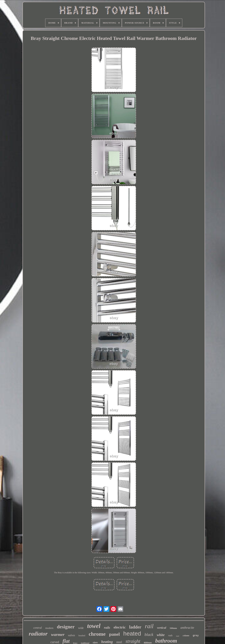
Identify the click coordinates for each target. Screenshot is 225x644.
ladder (135, 627)
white (161, 635)
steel (119, 642)
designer (66, 627)
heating (107, 642)
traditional (85, 643)
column (186, 636)
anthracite (187, 628)
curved (55, 642)
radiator (38, 634)
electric (120, 627)
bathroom (166, 641)
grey (196, 636)
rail (149, 626)
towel (94, 626)
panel (115, 634)
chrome (97, 634)
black (149, 635)
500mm (173, 628)
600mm (148, 643)
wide (81, 628)
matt (178, 636)
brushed (82, 636)
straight (133, 641)
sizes (95, 642)
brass (75, 643)
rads (170, 635)
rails (107, 628)
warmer (58, 635)
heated (132, 634)
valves (72, 635)
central (37, 628)
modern (49, 628)
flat (66, 641)
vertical (162, 628)
